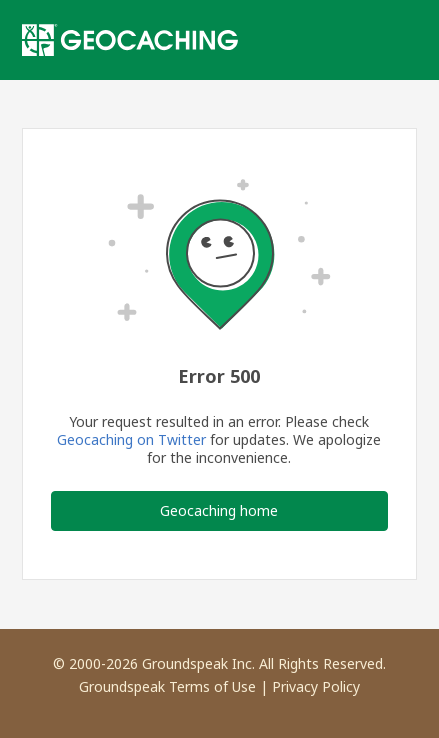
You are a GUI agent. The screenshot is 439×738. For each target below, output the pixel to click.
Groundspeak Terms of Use (167, 686)
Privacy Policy (316, 686)
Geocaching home (219, 510)
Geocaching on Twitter (131, 439)
